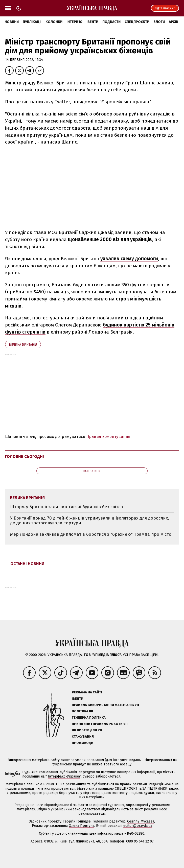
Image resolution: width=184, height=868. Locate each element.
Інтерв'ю (74, 22)
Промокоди (83, 743)
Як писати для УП (87, 730)
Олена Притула (82, 826)
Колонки (54, 22)
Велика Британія (23, 345)
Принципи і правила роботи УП (100, 724)
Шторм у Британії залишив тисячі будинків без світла (67, 507)
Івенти (92, 22)
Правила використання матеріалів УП (105, 705)
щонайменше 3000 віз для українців (110, 239)
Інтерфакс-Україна (64, 776)
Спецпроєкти (137, 22)
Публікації (32, 22)
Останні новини (27, 564)
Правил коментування (108, 437)
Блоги (159, 22)
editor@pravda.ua (138, 826)
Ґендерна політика (89, 718)
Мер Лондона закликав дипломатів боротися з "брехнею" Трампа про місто (91, 534)
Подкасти (111, 22)
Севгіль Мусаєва (141, 821)
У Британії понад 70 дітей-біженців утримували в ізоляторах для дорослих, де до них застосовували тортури (89, 521)
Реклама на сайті (87, 692)
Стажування (83, 736)
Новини (12, 22)
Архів (174, 22)
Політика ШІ (82, 711)
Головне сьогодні (25, 456)
